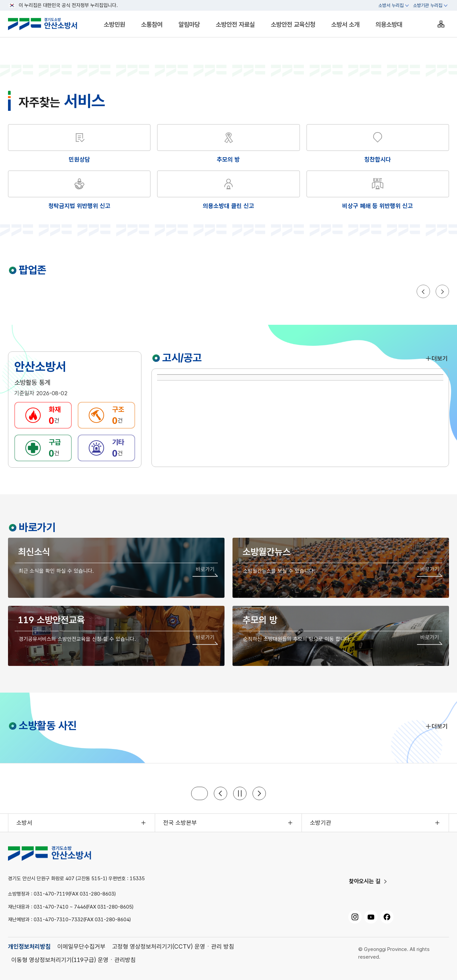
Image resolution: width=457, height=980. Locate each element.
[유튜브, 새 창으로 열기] (371, 917)
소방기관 (321, 823)
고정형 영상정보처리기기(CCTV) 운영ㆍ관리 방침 (173, 946)
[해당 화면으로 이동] (228, 144)
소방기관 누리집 (428, 5)
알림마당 (189, 25)
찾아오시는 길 (365, 881)
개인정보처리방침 (29, 946)
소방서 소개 (345, 25)
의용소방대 (389, 25)
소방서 (24, 823)
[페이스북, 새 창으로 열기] (387, 917)
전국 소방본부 (180, 823)
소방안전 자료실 (235, 25)
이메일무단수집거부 (81, 946)
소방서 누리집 (391, 5)
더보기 (436, 358)
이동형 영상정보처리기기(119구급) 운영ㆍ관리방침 (74, 960)
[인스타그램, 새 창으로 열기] (355, 917)
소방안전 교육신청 (293, 25)
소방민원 (114, 25)
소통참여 (152, 25)
